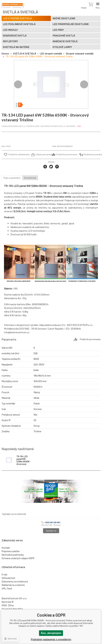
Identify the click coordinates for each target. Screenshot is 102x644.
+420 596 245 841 (51, 522)
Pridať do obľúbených (19, 155)
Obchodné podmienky (13, 555)
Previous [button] (18, 84)
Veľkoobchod (8, 578)
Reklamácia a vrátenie (13, 585)
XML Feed (7, 588)
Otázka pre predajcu (43, 155)
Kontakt (6, 548)
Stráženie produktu (91, 155)
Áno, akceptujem (51, 633)
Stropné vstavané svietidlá (80, 54)
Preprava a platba (11, 551)
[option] (51, 84)
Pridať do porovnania (67, 155)
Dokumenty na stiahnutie (15, 581)
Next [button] (84, 84)
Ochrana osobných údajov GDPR (18, 558)
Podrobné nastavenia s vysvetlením (51, 639)
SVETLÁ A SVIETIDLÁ (25, 54)
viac (79, 126)
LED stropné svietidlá (51, 54)
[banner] (13, 6)
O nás (4, 574)
